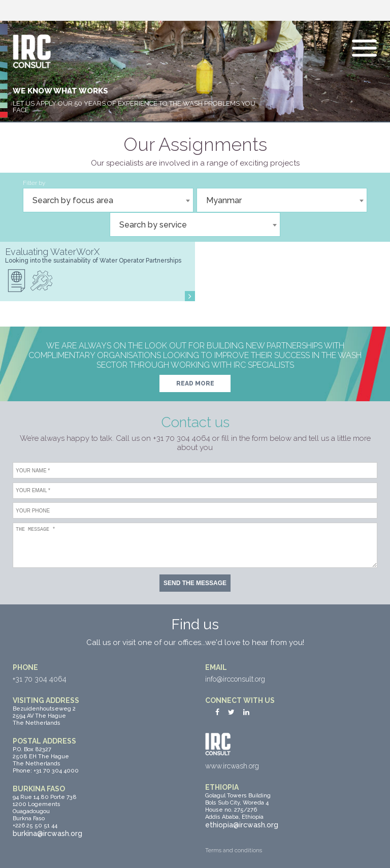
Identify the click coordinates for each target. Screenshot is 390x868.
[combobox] (108, 200)
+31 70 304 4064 (40, 679)
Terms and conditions (234, 850)
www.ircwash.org (232, 766)
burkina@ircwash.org (47, 833)
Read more (195, 383)
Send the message (195, 583)
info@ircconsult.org (235, 679)
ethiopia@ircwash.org (242, 825)
